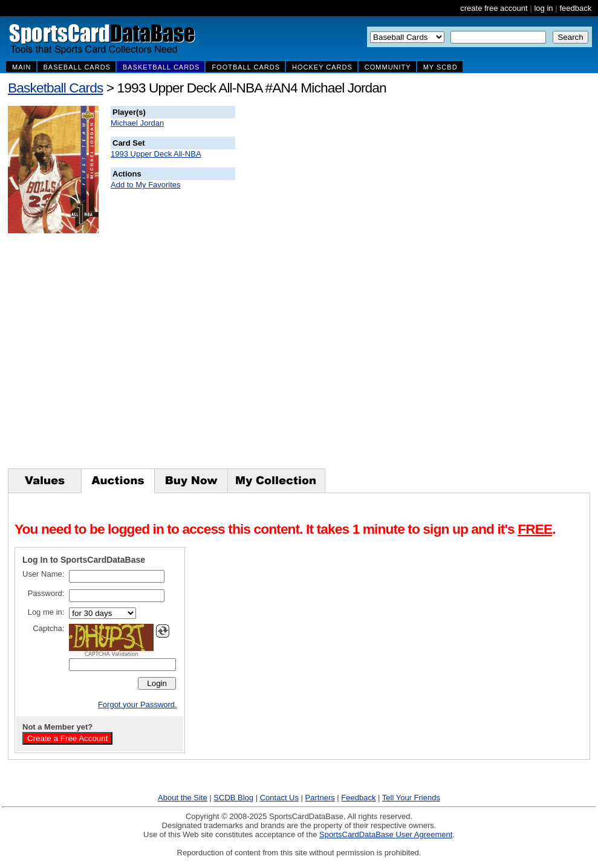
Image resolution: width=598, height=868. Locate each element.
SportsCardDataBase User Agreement (386, 834)
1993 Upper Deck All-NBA (156, 154)
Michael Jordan (137, 123)
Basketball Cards (55, 88)
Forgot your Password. (138, 704)
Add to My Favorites (146, 185)
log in (543, 8)
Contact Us (279, 798)
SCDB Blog (233, 798)
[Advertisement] (454, 287)
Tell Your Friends (411, 798)
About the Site (183, 798)
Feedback (358, 798)
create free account (494, 8)
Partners (320, 798)
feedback (575, 8)
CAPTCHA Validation (112, 654)
